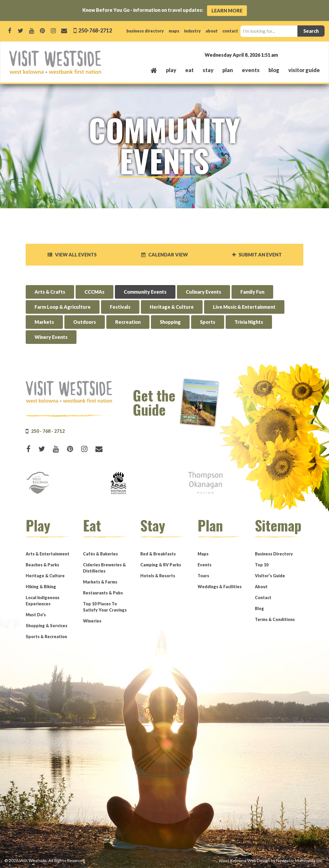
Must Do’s (36, 615)
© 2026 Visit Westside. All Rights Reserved (45, 860)
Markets (44, 322)
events (251, 70)
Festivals (120, 307)
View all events (72, 255)
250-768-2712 (95, 30)
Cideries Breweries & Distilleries (104, 568)
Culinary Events (203, 292)
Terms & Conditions (275, 619)
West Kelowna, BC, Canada (284, 55)
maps (174, 31)
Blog (274, 70)
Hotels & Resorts (158, 576)
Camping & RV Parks (161, 565)
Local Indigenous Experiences (43, 601)
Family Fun (252, 292)
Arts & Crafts (50, 292)
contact (230, 31)
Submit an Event (257, 255)
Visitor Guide (304, 70)
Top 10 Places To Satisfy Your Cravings (105, 607)
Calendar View (164, 255)
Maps (203, 554)
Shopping (170, 322)
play (171, 70)
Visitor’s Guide (270, 576)
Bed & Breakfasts (158, 554)
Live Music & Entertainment (244, 307)
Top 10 (262, 565)
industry (192, 31)
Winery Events (51, 337)
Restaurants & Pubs (103, 593)
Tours (203, 576)
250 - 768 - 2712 (48, 431)
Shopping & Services (47, 626)
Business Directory (274, 554)
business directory (145, 31)
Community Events (145, 292)
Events (205, 565)
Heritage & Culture (172, 307)
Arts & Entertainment (48, 554)
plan (228, 70)
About (261, 587)
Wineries (92, 621)
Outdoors (85, 322)
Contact (263, 598)
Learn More (227, 10)
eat (189, 70)
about (212, 31)
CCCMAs (95, 292)
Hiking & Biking (41, 587)
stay (208, 70)
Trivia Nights (249, 322)
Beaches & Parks (42, 565)
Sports (208, 322)
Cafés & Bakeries (100, 554)
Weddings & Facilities (220, 587)
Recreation (128, 322)
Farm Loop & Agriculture (63, 307)
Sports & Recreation (46, 637)
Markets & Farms (100, 582)
